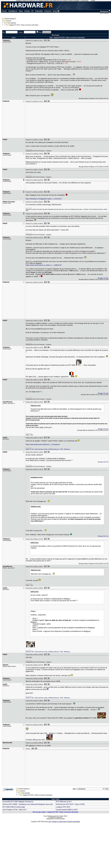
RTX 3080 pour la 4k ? (64, 802)
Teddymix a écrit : (36, 406)
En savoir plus (84, 1)
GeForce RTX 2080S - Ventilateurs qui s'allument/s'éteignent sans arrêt (28, 804)
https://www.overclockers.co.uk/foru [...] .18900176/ (44, 265)
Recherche (105, 11)
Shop (56, 11)
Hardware (9, 21)
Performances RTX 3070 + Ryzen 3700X (70, 804)
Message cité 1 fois (103, 393)
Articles (27, 11)
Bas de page (56, 35)
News (21, 11)
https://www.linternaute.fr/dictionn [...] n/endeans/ (43, 444)
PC (32, 11)
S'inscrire (48, 11)
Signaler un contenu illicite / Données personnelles (66, 822)
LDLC (50, 822)
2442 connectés (104, 13)
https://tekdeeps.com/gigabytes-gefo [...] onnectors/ (44, 199)
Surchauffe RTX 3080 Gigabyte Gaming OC (18, 802)
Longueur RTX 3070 (63, 807)
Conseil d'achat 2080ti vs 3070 (67, 810)
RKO (62, 449)
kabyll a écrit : (35, 543)
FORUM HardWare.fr (10, 19)
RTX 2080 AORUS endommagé (14, 807)
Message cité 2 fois (103, 278)
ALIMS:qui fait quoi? (54, 449)
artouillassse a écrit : (37, 477)
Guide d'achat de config (41, 449)
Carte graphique (12, 23)
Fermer (93, 1)
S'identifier (39, 11)
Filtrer (40, 32)
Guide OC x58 (30, 449)
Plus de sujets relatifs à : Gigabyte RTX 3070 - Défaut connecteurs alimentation (56, 812)
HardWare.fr (13, 11)
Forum (4, 11)
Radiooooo (67, 449)
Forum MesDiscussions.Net (51, 816)
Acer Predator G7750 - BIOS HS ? (15, 810)
